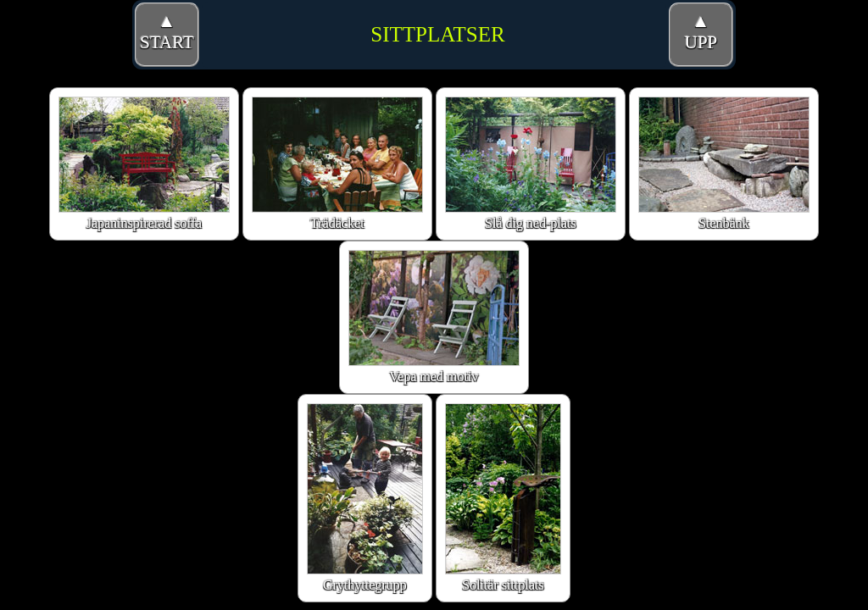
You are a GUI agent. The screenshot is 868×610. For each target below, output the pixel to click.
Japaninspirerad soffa (144, 164)
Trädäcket (337, 164)
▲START (167, 32)
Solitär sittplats (503, 498)
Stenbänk (724, 164)
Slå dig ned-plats (531, 164)
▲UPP (701, 32)
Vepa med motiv (434, 317)
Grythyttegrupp (365, 498)
